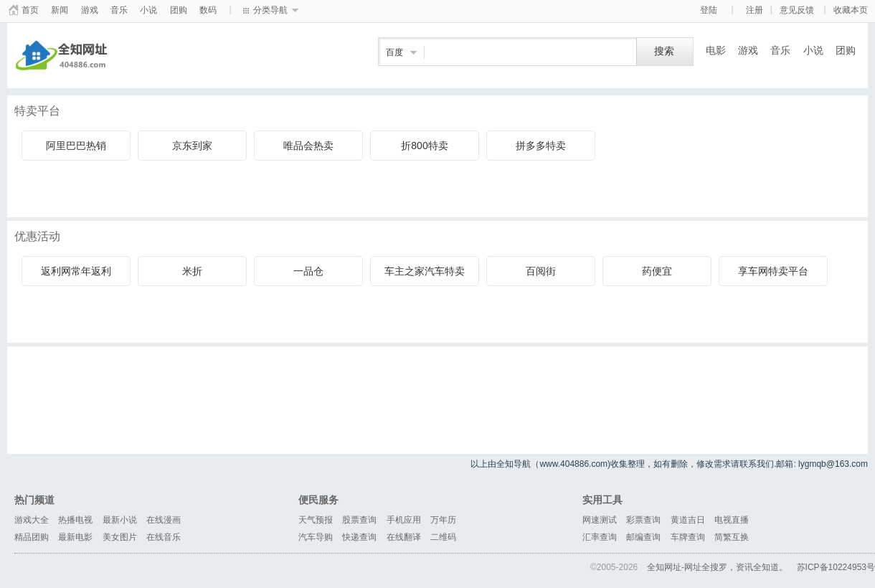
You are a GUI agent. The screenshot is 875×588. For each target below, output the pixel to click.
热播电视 (75, 520)
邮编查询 (643, 537)
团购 (179, 10)
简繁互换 (732, 537)
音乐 (119, 10)
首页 (30, 10)
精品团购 (32, 537)
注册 (755, 10)
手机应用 (404, 520)
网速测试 (600, 520)
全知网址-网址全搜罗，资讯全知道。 (717, 567)
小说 (148, 10)
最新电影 (75, 537)
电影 (716, 50)
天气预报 (316, 520)
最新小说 (120, 520)
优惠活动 (37, 236)
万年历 (443, 520)
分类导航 (270, 10)
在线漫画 (164, 520)
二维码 (443, 537)
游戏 (90, 10)
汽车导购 (316, 537)
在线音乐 (164, 537)
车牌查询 (688, 537)
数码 (208, 10)
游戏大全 (32, 520)
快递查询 (359, 537)
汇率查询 (600, 537)
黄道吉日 (688, 520)
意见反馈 (797, 10)
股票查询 (359, 520)
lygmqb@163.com (833, 464)
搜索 (664, 51)
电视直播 (732, 520)
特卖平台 (37, 111)
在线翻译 (404, 537)
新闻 (60, 10)
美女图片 (120, 537)
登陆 (709, 10)
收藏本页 (851, 10)
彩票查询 (643, 520)
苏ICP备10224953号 (836, 567)
